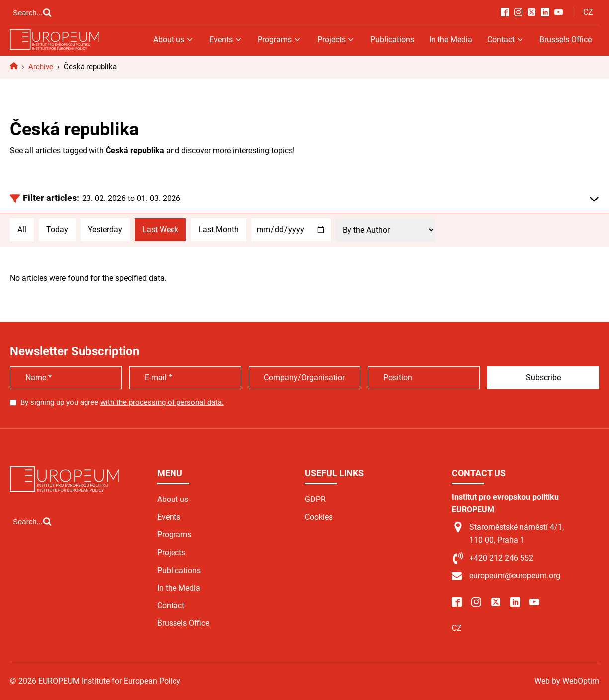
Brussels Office (565, 40)
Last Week (160, 230)
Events (226, 40)
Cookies (319, 517)
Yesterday (105, 230)
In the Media (451, 40)
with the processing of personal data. (162, 402)
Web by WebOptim (567, 681)
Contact (506, 40)
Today (57, 230)
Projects (336, 40)
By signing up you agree (122, 402)
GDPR (315, 499)
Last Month (218, 230)
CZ (588, 12)
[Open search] (32, 12)
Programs (280, 40)
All (22, 230)
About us (174, 40)
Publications (392, 40)
